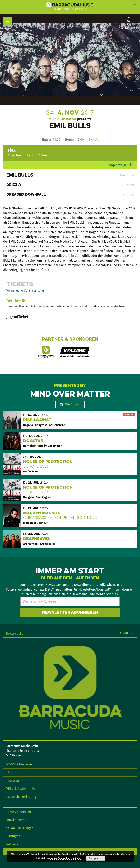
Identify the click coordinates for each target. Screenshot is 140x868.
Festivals (12, 844)
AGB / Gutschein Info (20, 789)
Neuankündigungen (19, 828)
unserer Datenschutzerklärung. (65, 858)
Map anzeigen (119, 165)
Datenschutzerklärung (21, 797)
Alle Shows (72, 404)
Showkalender (16, 820)
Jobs (9, 772)
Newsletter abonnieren (70, 613)
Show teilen (129, 28)
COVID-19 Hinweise (19, 764)
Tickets (94, 139)
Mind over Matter (63, 119)
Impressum (14, 780)
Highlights (13, 836)
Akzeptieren (95, 858)
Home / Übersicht (18, 812)
